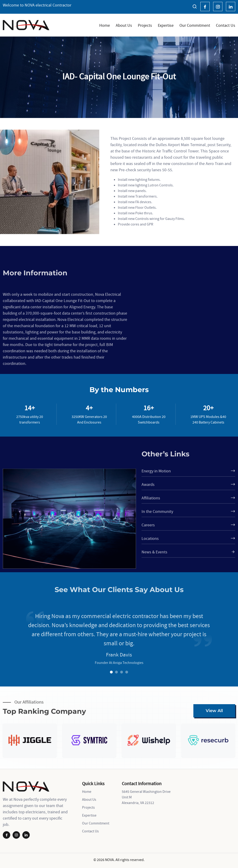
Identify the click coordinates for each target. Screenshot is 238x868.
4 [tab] (127, 672)
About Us (124, 25)
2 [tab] (116, 672)
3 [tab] (122, 672)
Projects (145, 25)
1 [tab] (111, 672)
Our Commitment (195, 25)
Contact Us (226, 25)
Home (105, 25)
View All (214, 711)
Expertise (166, 25)
